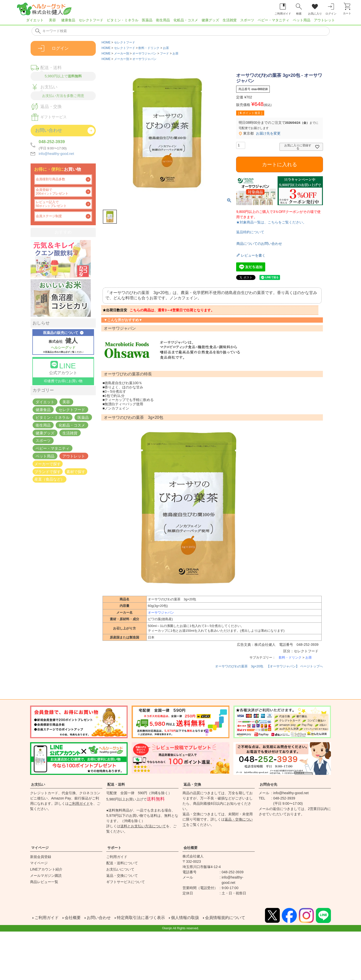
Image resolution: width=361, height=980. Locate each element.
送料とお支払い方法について (143, 826)
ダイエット (35, 20)
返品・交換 (192, 784)
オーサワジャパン (144, 53)
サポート (114, 848)
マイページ (40, 848)
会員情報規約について (225, 918)
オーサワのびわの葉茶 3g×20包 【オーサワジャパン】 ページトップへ (269, 666)
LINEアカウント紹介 (46, 869)
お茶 (166, 48)
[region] (180, 22)
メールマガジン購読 (46, 876)
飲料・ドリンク (149, 48)
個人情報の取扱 (185, 918)
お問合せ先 (268, 784)
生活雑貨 (230, 20)
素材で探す (76, 471)
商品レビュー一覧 (44, 882)
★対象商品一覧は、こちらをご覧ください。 (271, 222)
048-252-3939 (52, 142)
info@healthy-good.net (56, 154)
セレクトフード (91, 20)
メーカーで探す (48, 464)
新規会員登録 (41, 857)
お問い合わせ (98, 918)
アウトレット (324, 20)
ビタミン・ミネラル (123, 20)
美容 (52, 20)
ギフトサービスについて (126, 882)
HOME (106, 42)
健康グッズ (210, 20)
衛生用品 (163, 20)
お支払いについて (120, 869)
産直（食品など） (49, 479)
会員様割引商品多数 (51, 179)
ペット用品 (302, 20)
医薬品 (147, 20)
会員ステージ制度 (49, 216)
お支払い (38, 784)
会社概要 (191, 848)
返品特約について (250, 232)
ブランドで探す (48, 471)
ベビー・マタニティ (274, 20)
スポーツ (247, 20)
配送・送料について (122, 863)
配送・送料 (116, 784)
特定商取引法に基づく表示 (140, 918)
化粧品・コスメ (186, 20)
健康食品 (68, 20)
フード (164, 53)
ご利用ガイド (79, 803)
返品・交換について (122, 876)
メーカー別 (122, 53)
